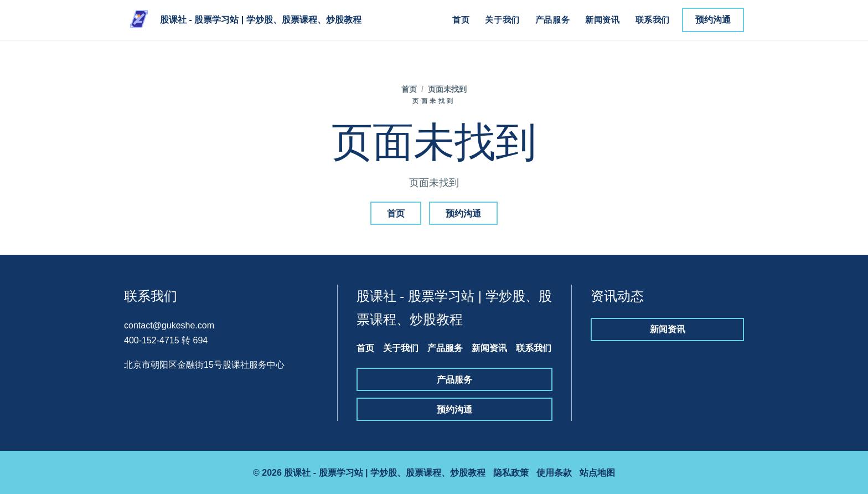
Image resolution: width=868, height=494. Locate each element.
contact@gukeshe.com (169, 325)
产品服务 (552, 20)
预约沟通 (713, 20)
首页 (461, 20)
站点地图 (597, 473)
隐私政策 (511, 473)
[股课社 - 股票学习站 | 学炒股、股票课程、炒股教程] (243, 20)
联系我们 (653, 20)
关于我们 (502, 20)
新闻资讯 (602, 20)
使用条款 (554, 473)
